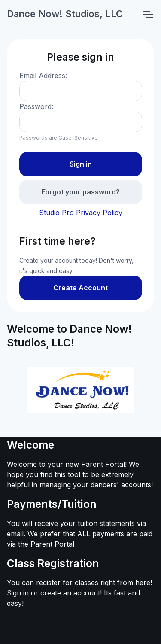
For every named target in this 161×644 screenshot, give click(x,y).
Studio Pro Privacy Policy (81, 213)
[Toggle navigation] (148, 14)
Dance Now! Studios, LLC (65, 14)
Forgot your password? (81, 192)
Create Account (80, 288)
